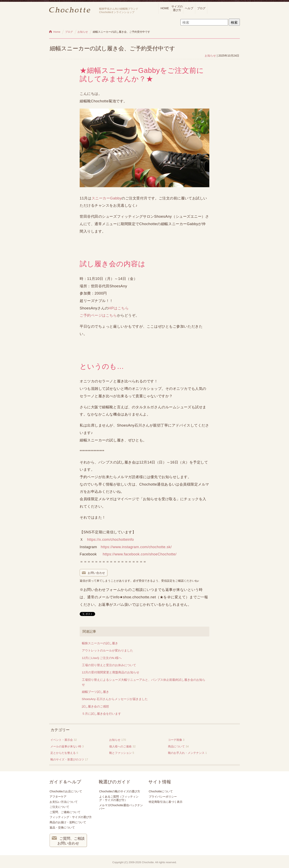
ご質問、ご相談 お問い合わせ (68, 841)
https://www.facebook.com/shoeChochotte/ (140, 554)
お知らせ (210, 56)
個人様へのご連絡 (120, 746)
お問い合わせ (94, 573)
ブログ (201, 8)
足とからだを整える (63, 753)
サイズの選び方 (177, 8)
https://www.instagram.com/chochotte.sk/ (136, 547)
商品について (176, 746)
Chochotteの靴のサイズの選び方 (120, 791)
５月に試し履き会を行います (101, 714)
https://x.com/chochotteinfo (110, 539)
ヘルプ (189, 8)
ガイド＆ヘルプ (65, 782)
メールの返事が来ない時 (66, 746)
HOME (165, 8)
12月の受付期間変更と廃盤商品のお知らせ (111, 672)
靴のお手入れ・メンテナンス (186, 753)
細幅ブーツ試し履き (95, 692)
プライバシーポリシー (163, 797)
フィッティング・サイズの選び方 (71, 817)
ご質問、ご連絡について (65, 812)
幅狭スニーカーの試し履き (100, 643)
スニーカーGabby (107, 198)
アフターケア (58, 797)
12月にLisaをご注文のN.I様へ (102, 658)
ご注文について (59, 807)
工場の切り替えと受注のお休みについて (109, 665)
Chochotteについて (161, 791)
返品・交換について (62, 827)
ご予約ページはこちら (98, 315)
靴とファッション (120, 753)
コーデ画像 (175, 740)
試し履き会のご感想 (95, 706)
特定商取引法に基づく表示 (166, 802)
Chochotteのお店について (66, 791)
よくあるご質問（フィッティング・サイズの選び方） (119, 798)
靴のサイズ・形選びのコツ (67, 759)
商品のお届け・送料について (68, 822)
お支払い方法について (64, 802)
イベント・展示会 (62, 740)
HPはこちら (119, 308)
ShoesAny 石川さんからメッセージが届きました (115, 699)
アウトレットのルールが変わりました (107, 650)
